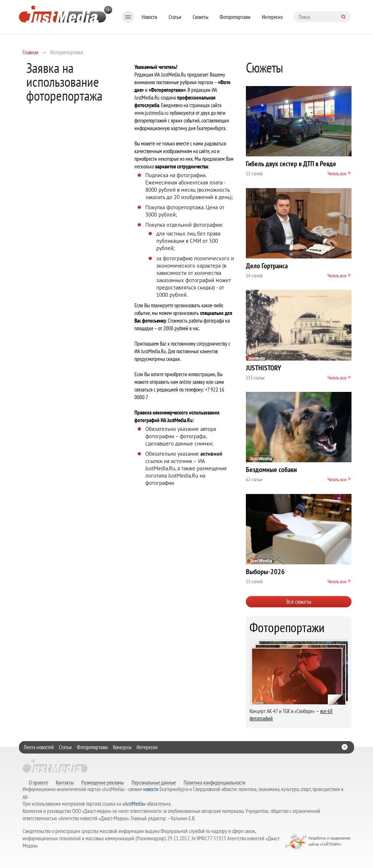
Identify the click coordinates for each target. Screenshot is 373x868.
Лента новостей (39, 747)
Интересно (272, 17)
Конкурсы (122, 747)
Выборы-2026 (265, 572)
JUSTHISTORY (264, 368)
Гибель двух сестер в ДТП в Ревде (291, 164)
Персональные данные (154, 782)
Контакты (65, 782)
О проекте (38, 782)
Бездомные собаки (271, 470)
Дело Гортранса (267, 266)
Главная (30, 52)
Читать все (337, 174)
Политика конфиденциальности (215, 782)
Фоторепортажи (235, 17)
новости (151, 789)
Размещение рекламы (103, 782)
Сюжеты (201, 17)
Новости (150, 17)
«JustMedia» (134, 804)
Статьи (175, 17)
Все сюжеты (299, 602)
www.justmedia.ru (152, 113)
